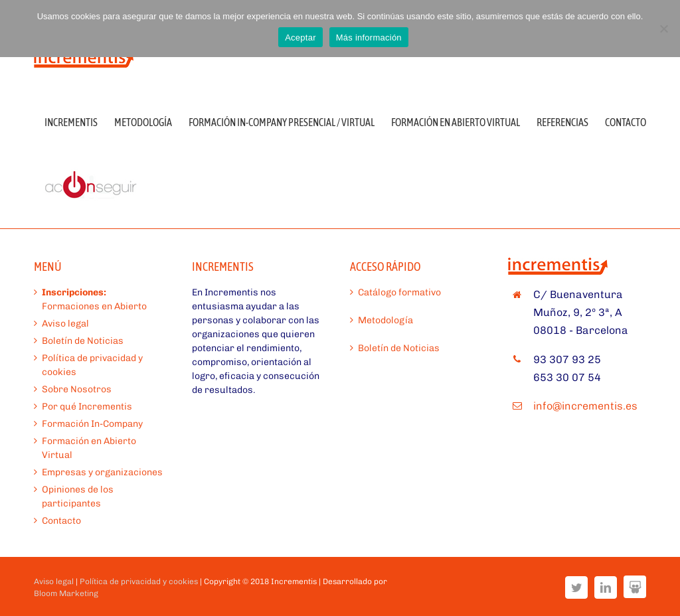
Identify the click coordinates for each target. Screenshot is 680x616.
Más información (369, 38)
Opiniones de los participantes (78, 497)
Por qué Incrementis (87, 407)
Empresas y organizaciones (102, 472)
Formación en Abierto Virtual (89, 448)
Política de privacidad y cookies (92, 365)
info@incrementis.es (585, 406)
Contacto (61, 521)
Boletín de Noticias (83, 341)
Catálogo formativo (399, 292)
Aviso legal (65, 324)
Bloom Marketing (66, 593)
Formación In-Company (92, 424)
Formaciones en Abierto (94, 299)
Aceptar (300, 38)
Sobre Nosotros (77, 389)
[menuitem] (79, 121)
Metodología (385, 320)
